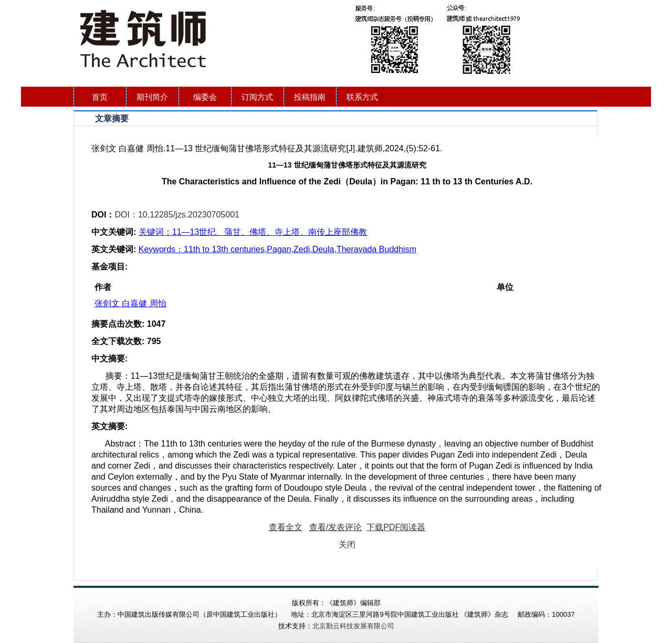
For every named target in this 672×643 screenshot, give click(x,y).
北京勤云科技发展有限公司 (353, 626)
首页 (100, 97)
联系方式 (362, 97)
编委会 (205, 97)
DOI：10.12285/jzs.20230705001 (177, 215)
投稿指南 (310, 97)
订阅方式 (257, 97)
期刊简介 (152, 97)
